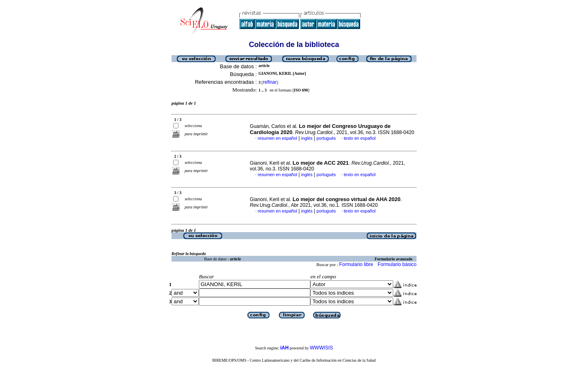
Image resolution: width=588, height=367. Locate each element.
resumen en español (277, 138)
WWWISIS (322, 348)
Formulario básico (397, 264)
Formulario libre (356, 264)
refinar (270, 82)
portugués (326, 138)
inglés (307, 138)
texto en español (360, 138)
